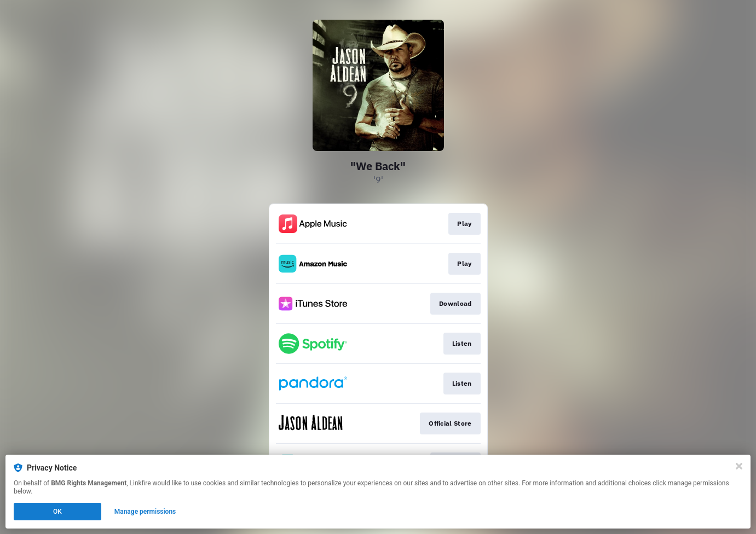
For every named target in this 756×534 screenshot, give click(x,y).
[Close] (739, 466)
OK (57, 512)
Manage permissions (145, 512)
